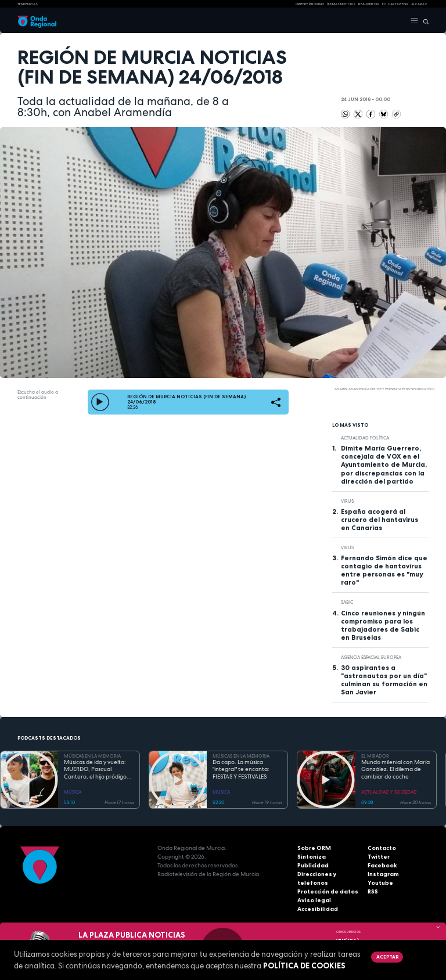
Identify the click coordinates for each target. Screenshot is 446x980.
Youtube (380, 883)
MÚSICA (73, 792)
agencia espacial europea (371, 657)
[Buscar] (424, 21)
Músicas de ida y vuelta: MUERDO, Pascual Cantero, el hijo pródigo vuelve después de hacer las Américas (97, 770)
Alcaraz (419, 4)
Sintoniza (312, 857)
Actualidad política (365, 438)
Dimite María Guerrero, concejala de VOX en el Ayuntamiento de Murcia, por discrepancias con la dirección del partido (384, 464)
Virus (347, 501)
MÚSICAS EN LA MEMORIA (92, 756)
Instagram (383, 874)
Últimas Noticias (341, 4)
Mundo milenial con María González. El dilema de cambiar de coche (395, 770)
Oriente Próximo (310, 4)
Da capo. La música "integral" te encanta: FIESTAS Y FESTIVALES (241, 770)
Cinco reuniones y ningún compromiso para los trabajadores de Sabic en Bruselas (383, 625)
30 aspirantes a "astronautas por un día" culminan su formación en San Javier (384, 680)
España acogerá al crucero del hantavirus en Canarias (380, 520)
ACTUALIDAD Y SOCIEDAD (389, 792)
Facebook (382, 865)
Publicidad (313, 865)
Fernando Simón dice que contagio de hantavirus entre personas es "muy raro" (384, 570)
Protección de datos (328, 891)
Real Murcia (369, 4)
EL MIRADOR (375, 756)
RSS (373, 891)
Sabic (347, 602)
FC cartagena (395, 4)
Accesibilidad (318, 909)
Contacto (382, 848)
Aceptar (387, 957)
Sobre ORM (314, 848)
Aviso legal (314, 900)
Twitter (379, 857)
